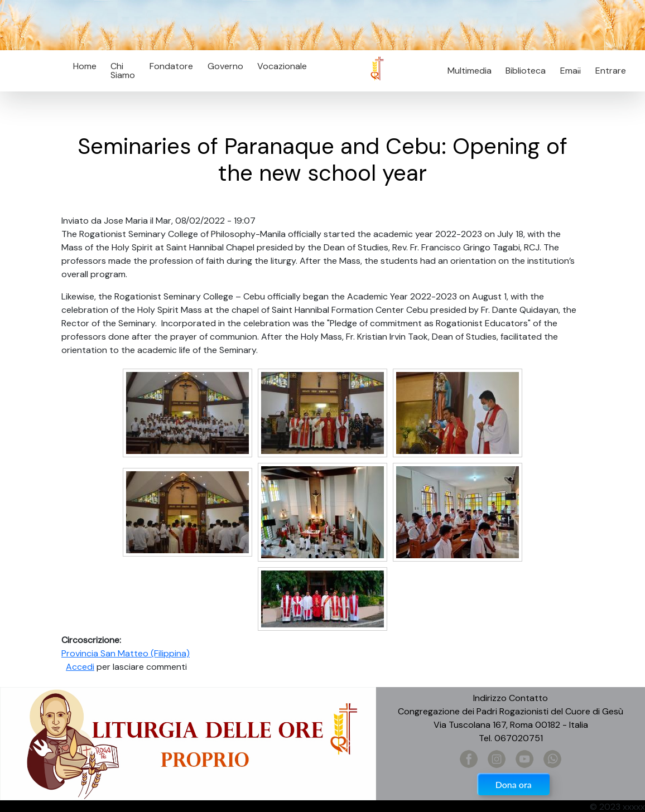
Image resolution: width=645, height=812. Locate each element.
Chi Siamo (123, 71)
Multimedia (470, 71)
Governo (225, 66)
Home (85, 66)
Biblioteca (526, 71)
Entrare (611, 71)
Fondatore (171, 66)
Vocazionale (282, 66)
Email (567, 71)
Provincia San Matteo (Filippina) (126, 653)
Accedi (80, 667)
